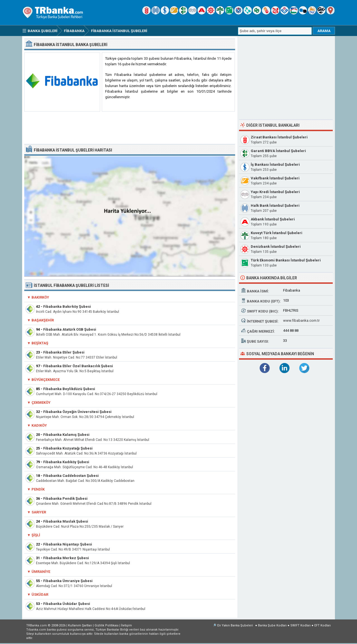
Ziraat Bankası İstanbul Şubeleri (279, 137)
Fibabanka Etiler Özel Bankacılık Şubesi (78, 366)
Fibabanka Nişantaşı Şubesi (68, 544)
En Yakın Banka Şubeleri (235, 625)
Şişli (36, 535)
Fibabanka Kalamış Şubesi (66, 435)
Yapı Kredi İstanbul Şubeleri (275, 192)
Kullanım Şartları (80, 625)
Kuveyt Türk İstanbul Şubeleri (277, 233)
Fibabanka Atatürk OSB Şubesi (70, 329)
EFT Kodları (323, 625)
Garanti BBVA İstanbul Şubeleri (278, 151)
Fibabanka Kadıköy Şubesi (66, 462)
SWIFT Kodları (301, 625)
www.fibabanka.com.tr (301, 320)
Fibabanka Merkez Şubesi (66, 558)
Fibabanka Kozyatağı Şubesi (68, 448)
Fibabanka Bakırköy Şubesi (67, 307)
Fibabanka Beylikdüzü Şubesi (69, 389)
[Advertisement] (130, 128)
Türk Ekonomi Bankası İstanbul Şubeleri (286, 260)
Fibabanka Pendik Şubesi (65, 498)
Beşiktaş (40, 343)
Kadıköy (39, 425)
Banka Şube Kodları (272, 625)
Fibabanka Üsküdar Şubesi (67, 604)
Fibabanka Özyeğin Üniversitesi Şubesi (77, 412)
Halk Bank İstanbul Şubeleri (275, 206)
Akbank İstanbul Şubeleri (273, 219)
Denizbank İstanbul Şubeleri (276, 247)
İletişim (126, 625)
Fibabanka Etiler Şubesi (64, 352)
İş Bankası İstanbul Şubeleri (275, 164)
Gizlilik (107, 625)
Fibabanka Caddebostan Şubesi (71, 476)
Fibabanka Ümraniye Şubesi (68, 581)
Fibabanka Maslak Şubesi (66, 521)
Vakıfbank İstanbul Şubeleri (275, 178)
